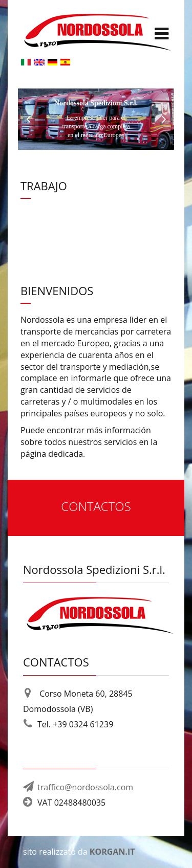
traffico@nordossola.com (85, 787)
